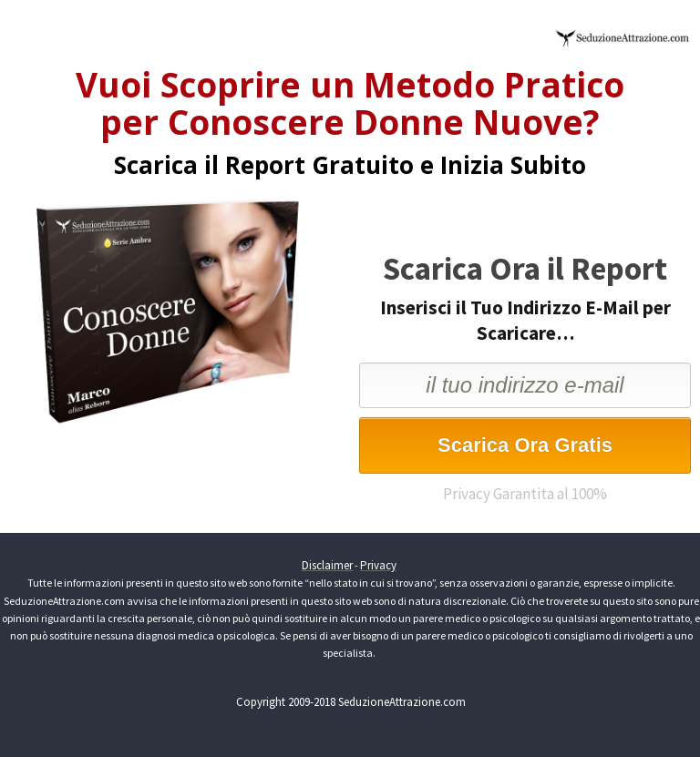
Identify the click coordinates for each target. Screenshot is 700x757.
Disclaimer (327, 565)
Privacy (378, 565)
